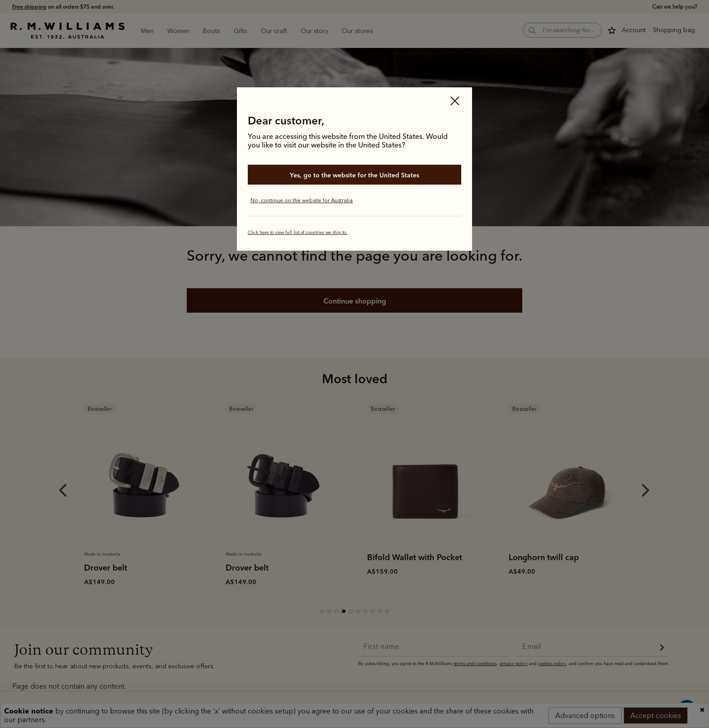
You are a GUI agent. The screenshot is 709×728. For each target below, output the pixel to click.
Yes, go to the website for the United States (354, 175)
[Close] (455, 102)
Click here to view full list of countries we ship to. (298, 233)
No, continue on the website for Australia (302, 200)
